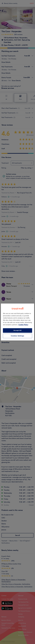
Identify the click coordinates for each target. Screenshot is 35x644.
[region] (17, 322)
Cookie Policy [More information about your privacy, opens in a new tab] (23, 325)
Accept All (18, 330)
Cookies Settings (17, 336)
